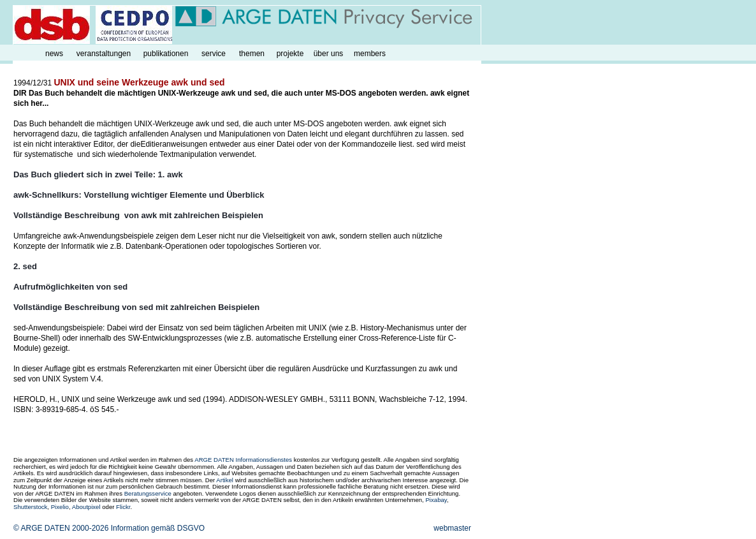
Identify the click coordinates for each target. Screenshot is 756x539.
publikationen (166, 54)
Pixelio (60, 507)
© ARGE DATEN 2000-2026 (61, 528)
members (370, 54)
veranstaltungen (104, 54)
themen (252, 54)
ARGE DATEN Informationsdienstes (243, 460)
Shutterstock (30, 507)
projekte (290, 54)
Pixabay (436, 500)
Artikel (225, 480)
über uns (329, 54)
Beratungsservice (148, 493)
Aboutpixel (86, 507)
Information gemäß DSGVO (158, 528)
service (214, 54)
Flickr (123, 507)
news (54, 54)
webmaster (452, 528)
